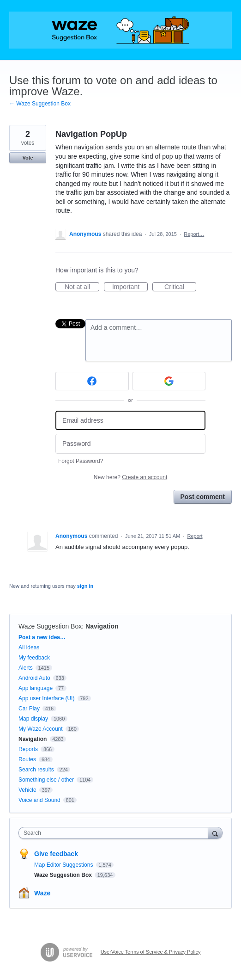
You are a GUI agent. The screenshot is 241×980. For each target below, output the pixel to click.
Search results (36, 770)
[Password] (130, 444)
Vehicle (27, 790)
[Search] (215, 833)
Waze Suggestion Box (50, 626)
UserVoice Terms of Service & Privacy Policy (151, 952)
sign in (85, 586)
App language (36, 688)
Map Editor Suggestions (64, 865)
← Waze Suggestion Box (40, 104)
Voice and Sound (39, 800)
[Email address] (130, 421)
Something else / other (46, 780)
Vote (27, 158)
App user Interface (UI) (46, 698)
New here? (130, 477)
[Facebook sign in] (92, 381)
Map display (33, 719)
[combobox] (115, 833)
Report (195, 536)
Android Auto (34, 678)
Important (130, 287)
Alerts (26, 668)
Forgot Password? (81, 461)
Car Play (29, 709)
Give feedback (56, 854)
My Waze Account (41, 729)
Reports (28, 749)
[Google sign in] (169, 381)
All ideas (29, 647)
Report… (194, 234)
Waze (42, 893)
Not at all (82, 287)
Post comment (203, 497)
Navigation (102, 626)
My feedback (34, 658)
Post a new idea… (42, 637)
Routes (27, 759)
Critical (180, 287)
